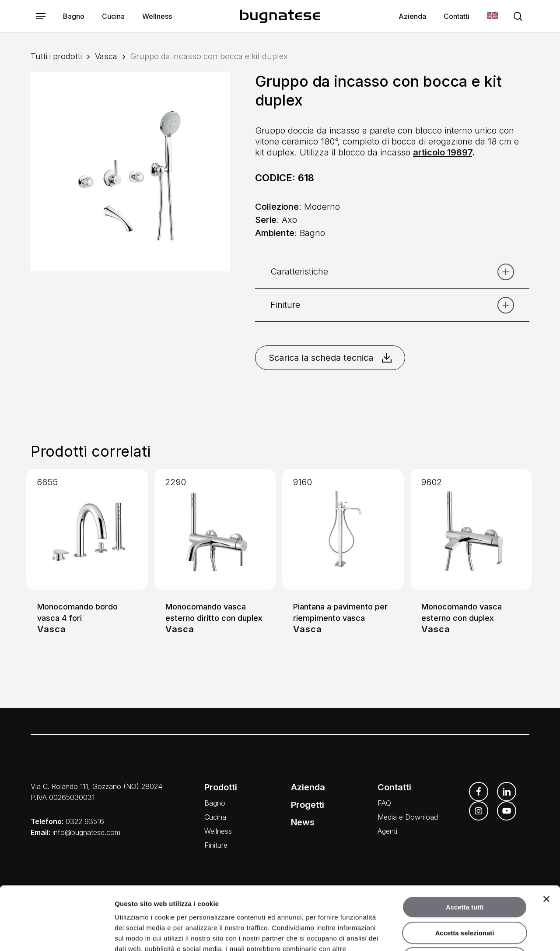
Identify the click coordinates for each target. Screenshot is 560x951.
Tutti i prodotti (56, 56)
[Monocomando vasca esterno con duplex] (471, 530)
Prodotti (221, 787)
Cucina (215, 817)
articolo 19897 (443, 152)
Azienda (308, 787)
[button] (41, 16)
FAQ (384, 803)
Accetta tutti (465, 844)
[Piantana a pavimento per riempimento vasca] (343, 530)
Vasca (106, 56)
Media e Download (408, 817)
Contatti (394, 787)
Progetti (308, 805)
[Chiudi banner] (546, 836)
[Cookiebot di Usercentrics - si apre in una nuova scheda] (57, 934)
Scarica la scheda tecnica (330, 358)
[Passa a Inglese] (492, 16)
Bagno (215, 803)
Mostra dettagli (460, 934)
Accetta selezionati (464, 870)
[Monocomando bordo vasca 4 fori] (87, 530)
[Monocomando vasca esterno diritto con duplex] (215, 530)
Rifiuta (465, 895)
